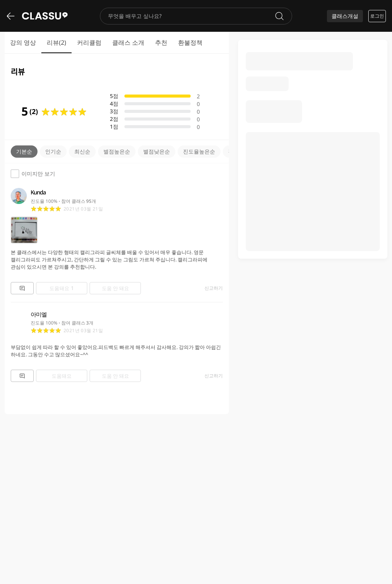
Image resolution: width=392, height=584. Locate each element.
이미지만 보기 (33, 174)
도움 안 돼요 (115, 288)
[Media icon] (24, 230)
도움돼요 (62, 288)
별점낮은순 (157, 151)
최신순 (82, 151)
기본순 (24, 151)
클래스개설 (345, 16)
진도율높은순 (199, 151)
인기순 (53, 151)
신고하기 (214, 288)
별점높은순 (117, 151)
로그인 (377, 16)
